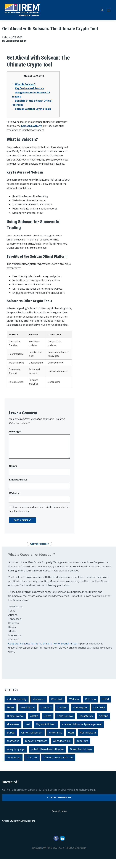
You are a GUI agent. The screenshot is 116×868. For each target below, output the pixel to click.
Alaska (34, 725)
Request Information (59, 806)
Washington (27, 716)
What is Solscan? (25, 93)
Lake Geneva (65, 725)
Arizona (103, 725)
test (28, 733)
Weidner (74, 708)
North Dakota (88, 742)
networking (14, 767)
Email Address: (18, 489)
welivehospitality (39, 553)
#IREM (10, 716)
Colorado (90, 708)
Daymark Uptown (46, 733)
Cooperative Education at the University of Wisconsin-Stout (43, 653)
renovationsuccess (36, 750)
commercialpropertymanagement (82, 733)
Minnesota (39, 708)
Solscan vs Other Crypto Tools (33, 118)
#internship (55, 742)
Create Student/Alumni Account (19, 830)
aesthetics (13, 750)
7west (48, 725)
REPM (105, 708)
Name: (13, 475)
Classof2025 (86, 725)
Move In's (32, 767)
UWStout (46, 716)
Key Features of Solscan (29, 97)
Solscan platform (32, 135)
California (99, 716)
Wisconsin (57, 708)
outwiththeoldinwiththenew (48, 758)
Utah (71, 742)
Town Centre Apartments (58, 767)
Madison (62, 716)
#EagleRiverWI (15, 725)
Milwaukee (13, 733)
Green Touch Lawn (81, 758)
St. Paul (11, 742)
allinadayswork (62, 750)
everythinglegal (16, 758)
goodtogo (82, 750)
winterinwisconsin (32, 742)
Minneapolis (80, 716)
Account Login (59, 820)
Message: (15, 440)
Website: (14, 502)
